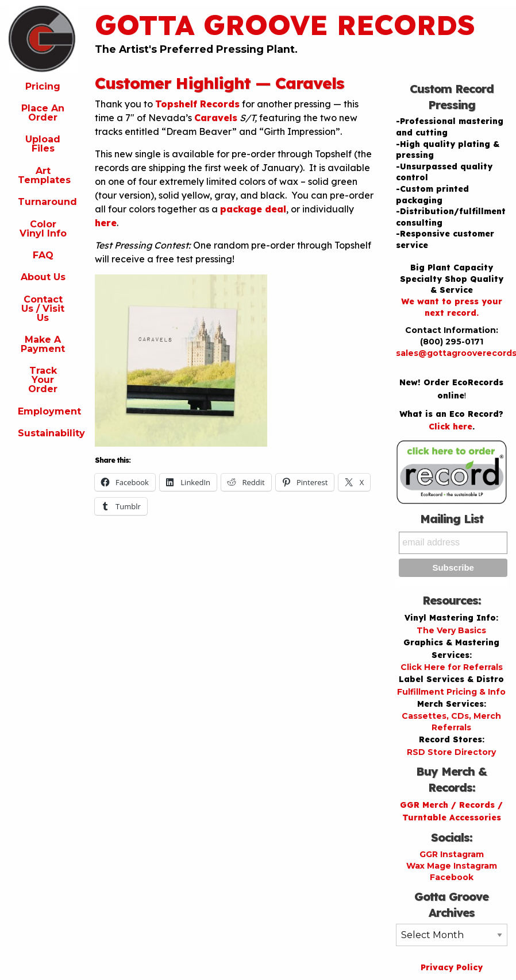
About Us (43, 277)
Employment (48, 411)
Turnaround (47, 202)
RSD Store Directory (451, 752)
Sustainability (48, 433)
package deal (253, 209)
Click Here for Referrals (452, 667)
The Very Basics (451, 630)
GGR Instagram (452, 854)
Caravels (216, 118)
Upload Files (43, 144)
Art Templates (44, 175)
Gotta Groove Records (285, 25)
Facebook (452, 877)
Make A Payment (43, 344)
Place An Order (43, 113)
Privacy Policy (452, 967)
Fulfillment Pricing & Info (451, 692)
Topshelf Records (197, 104)
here (106, 223)
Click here (450, 427)
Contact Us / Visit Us (43, 309)
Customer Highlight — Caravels (220, 83)
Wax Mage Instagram (452, 866)
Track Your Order (43, 380)
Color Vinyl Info (43, 229)
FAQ (43, 255)
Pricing (43, 86)
